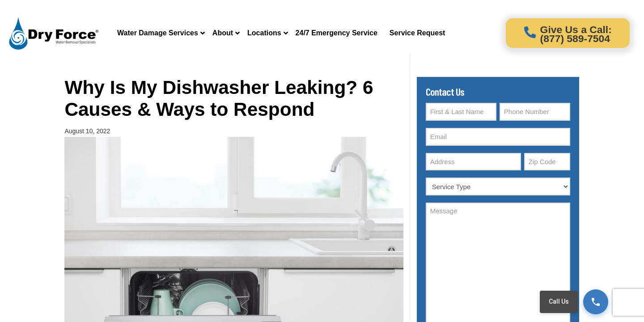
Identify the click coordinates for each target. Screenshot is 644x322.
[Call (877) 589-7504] (596, 302)
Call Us (559, 301)
